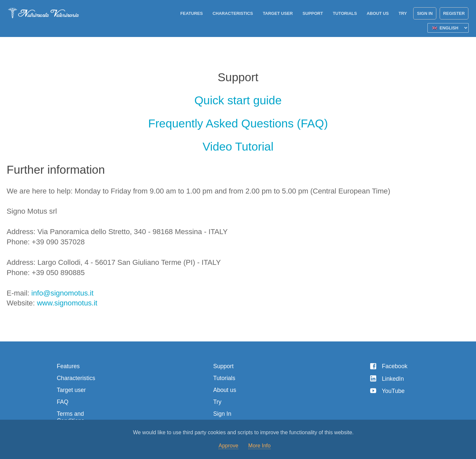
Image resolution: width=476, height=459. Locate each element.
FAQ (63, 402)
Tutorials (345, 13)
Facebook (388, 366)
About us (378, 13)
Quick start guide (238, 100)
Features (192, 13)
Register (454, 13)
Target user (278, 13)
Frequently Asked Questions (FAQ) (238, 123)
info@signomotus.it (62, 293)
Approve (228, 446)
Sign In (425, 13)
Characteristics (233, 13)
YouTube (387, 391)
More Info (259, 446)
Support (313, 13)
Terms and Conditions (71, 417)
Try (403, 13)
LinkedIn (387, 379)
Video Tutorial (238, 146)
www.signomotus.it (67, 303)
